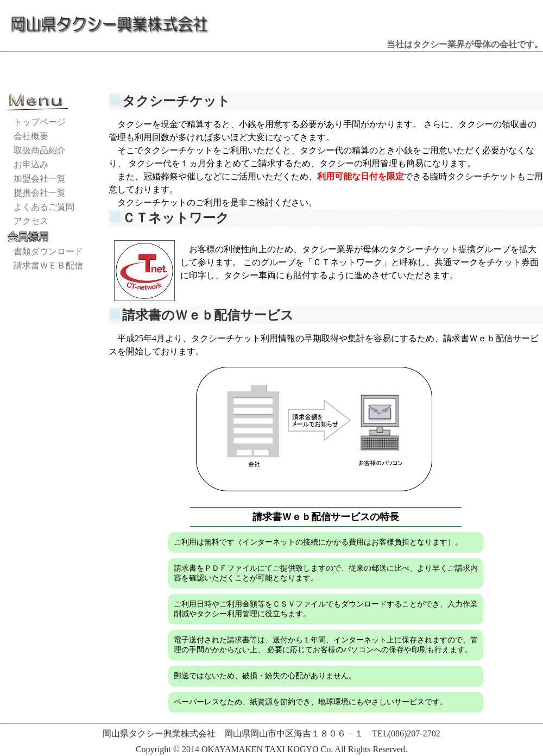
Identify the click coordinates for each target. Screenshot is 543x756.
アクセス (31, 221)
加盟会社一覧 (40, 179)
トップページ (40, 122)
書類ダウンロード (48, 251)
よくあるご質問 (44, 207)
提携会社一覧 (40, 193)
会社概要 (31, 136)
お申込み (31, 164)
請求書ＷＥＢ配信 (48, 265)
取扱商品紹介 (40, 150)
